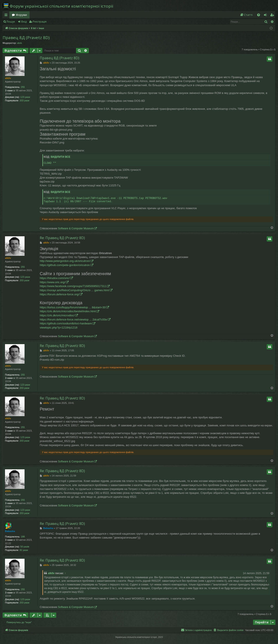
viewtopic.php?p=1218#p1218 (59, 328)
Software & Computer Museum (76, 228)
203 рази (24, 100)
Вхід (24, 22)
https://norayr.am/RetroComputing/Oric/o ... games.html (74, 290)
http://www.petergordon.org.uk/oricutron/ (65, 261)
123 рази (25, 97)
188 (23, 537)
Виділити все (60, 157)
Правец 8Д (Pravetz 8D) (26, 38)
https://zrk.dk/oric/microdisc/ (57, 315)
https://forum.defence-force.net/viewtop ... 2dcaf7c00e (73, 320)
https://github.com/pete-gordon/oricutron (65, 265)
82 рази (24, 550)
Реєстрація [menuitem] (273, 16)
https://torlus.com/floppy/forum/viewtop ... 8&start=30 (73, 307)
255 (23, 87)
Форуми (21, 15)
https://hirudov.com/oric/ (55, 278)
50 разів (25, 547)
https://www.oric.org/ (52, 282)
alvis (20, 43)
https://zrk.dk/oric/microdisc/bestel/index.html (68, 311)
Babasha (10, 531)
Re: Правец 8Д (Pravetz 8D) (62, 238)
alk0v (8, 78)
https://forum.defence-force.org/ (59, 294)
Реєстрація (40, 22)
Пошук (11, 22)
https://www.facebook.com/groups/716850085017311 (73, 286)
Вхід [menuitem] (267, 16)
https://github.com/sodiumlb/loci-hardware (66, 323)
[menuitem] (246, 15)
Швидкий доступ (7, 16)
